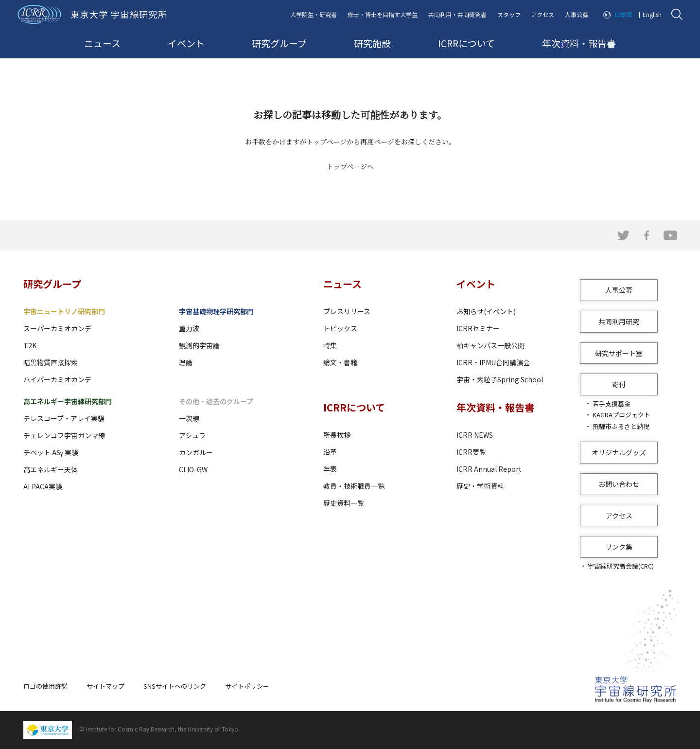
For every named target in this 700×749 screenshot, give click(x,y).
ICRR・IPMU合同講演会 (493, 362)
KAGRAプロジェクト (621, 415)
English (652, 14)
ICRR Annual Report (489, 469)
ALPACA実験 (43, 486)
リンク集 (619, 547)
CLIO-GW (193, 469)
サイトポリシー (247, 686)
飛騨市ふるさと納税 (621, 426)
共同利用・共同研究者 (457, 14)
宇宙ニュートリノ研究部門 (64, 311)
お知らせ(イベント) (486, 311)
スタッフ (509, 14)
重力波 (189, 328)
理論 (186, 362)
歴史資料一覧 (344, 503)
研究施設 (372, 43)
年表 (330, 469)
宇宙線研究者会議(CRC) (621, 566)
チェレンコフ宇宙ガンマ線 (64, 435)
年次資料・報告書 (579, 43)
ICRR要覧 (471, 452)
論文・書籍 (340, 362)
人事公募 (577, 14)
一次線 (189, 418)
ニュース (102, 43)
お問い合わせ (619, 484)
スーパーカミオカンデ (57, 328)
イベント (186, 43)
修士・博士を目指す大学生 (383, 14)
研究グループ (279, 43)
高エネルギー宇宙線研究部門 (68, 401)
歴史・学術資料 (480, 486)
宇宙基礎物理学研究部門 (216, 311)
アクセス (543, 14)
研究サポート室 (619, 353)
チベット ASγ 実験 (51, 452)
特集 (330, 345)
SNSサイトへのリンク (175, 686)
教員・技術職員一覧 (354, 486)
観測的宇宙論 (199, 345)
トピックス (340, 328)
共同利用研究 (619, 321)
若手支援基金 (612, 403)
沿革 (330, 452)
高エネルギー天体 (51, 469)
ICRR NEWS (475, 435)
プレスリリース (347, 311)
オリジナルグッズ (619, 452)
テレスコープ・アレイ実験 (64, 418)
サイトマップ (105, 686)
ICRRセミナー (478, 328)
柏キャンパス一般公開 (490, 345)
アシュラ (192, 435)
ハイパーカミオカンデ (57, 379)
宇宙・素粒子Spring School (500, 379)
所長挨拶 (337, 435)
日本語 (623, 14)
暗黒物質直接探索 (51, 362)
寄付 (619, 384)
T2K (30, 345)
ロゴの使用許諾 (45, 686)
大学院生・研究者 (314, 14)
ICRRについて (466, 43)
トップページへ (350, 166)
